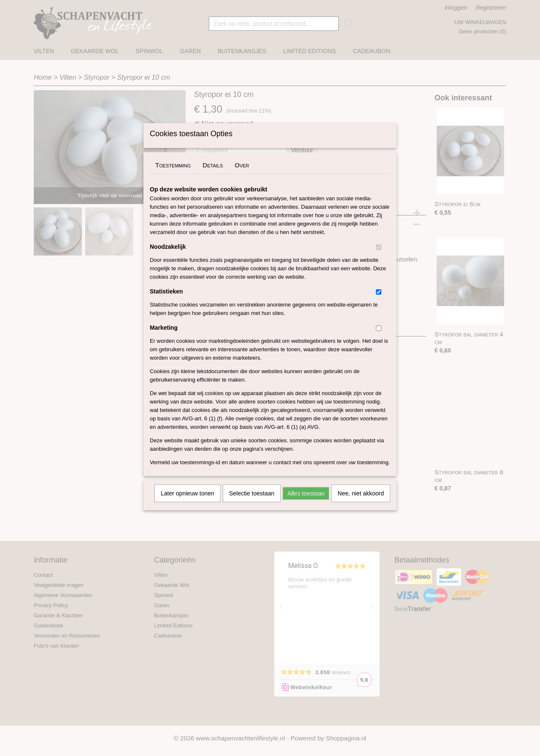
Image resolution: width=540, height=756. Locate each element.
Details (213, 176)
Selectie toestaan (252, 504)
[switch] (379, 258)
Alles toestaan (306, 504)
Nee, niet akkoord (361, 504)
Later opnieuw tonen (188, 504)
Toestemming (173, 176)
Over (242, 176)
